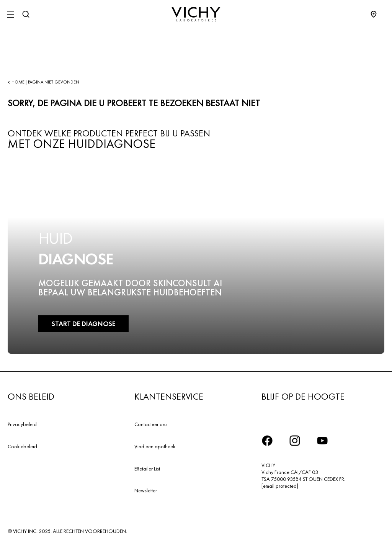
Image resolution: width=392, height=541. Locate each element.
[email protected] (280, 486)
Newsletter (146, 490)
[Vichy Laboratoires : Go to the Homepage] (196, 14)
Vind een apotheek (155, 446)
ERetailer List (147, 469)
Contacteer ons (151, 424)
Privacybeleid (22, 424)
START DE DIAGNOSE (83, 324)
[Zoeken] (26, 14)
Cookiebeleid (22, 446)
